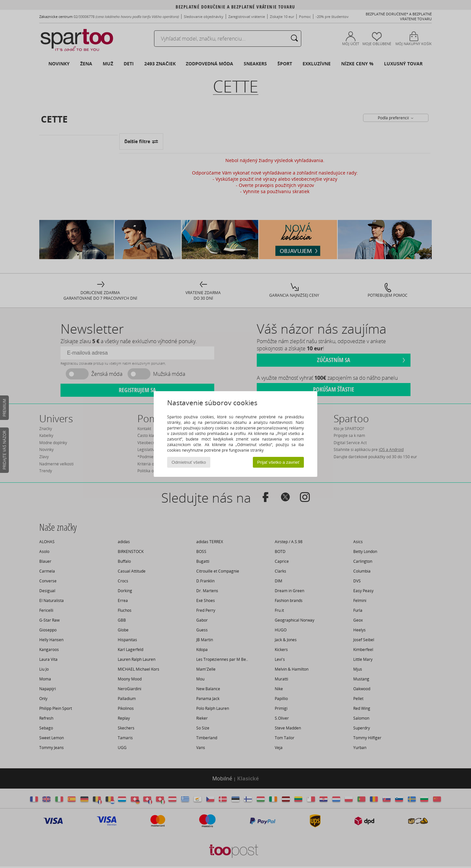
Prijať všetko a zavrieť (278, 462)
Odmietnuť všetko (189, 462)
